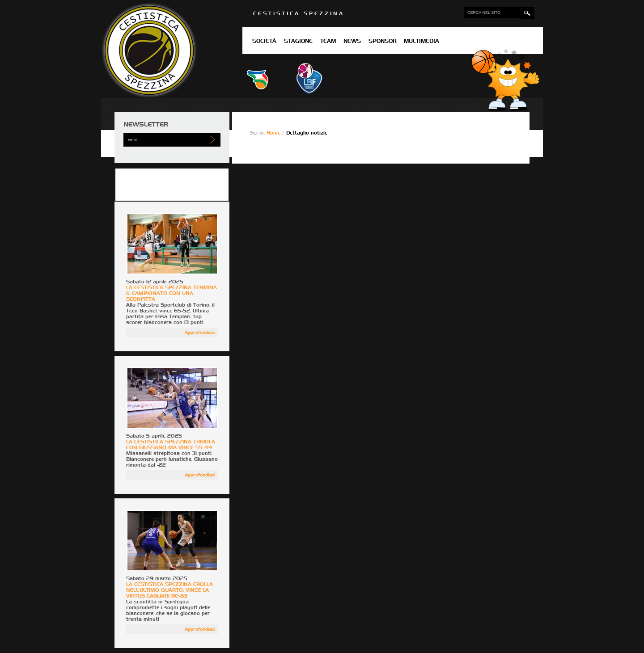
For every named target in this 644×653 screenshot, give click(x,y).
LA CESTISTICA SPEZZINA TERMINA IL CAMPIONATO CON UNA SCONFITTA (172, 293)
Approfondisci (200, 333)
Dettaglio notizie (307, 133)
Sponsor (383, 42)
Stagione (298, 42)
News (352, 42)
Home (274, 133)
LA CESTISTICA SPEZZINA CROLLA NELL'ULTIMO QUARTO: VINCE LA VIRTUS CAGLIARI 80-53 (169, 590)
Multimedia (422, 42)
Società (264, 42)
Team (328, 42)
